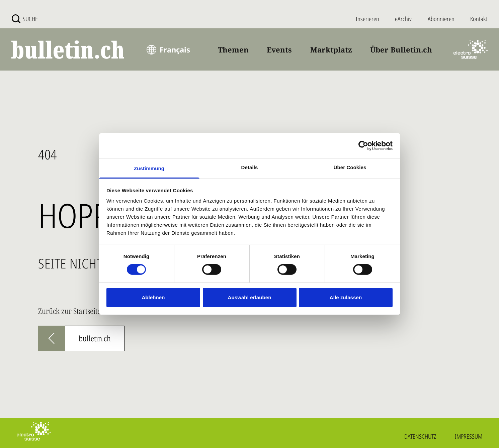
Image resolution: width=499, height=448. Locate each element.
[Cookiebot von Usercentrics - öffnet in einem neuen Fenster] (363, 145)
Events (279, 49)
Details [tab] (250, 167)
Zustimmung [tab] (149, 168)
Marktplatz (331, 49)
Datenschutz (420, 436)
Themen (233, 49)
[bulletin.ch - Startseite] (68, 50)
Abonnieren (441, 19)
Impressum (469, 436)
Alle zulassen (346, 297)
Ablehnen (153, 297)
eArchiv (403, 19)
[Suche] (25, 19)
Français (175, 49)
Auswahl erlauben (250, 297)
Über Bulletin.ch (401, 49)
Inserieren (367, 19)
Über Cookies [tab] (350, 167)
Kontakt (479, 19)
